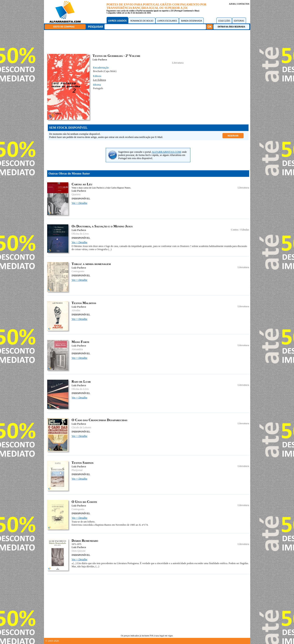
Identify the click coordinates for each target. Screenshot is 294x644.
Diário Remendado (85, 541)
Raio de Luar (81, 381)
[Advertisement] (148, 41)
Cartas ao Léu (82, 184)
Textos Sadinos (83, 463)
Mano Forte (81, 342)
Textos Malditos (84, 303)
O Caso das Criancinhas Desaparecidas (100, 420)
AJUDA (232, 4)
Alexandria (77, 349)
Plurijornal (77, 470)
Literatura (178, 63)
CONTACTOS (243, 4)
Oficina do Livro (80, 234)
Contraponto (78, 271)
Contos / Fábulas (240, 230)
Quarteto (76, 194)
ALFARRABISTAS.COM (166, 152)
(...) (110, 249)
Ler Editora (100, 80)
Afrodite (76, 310)
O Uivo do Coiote (84, 502)
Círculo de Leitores (82, 427)
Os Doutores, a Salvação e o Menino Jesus (102, 226)
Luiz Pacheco (100, 60)
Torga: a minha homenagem (91, 264)
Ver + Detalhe (80, 203)
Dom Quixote (79, 551)
